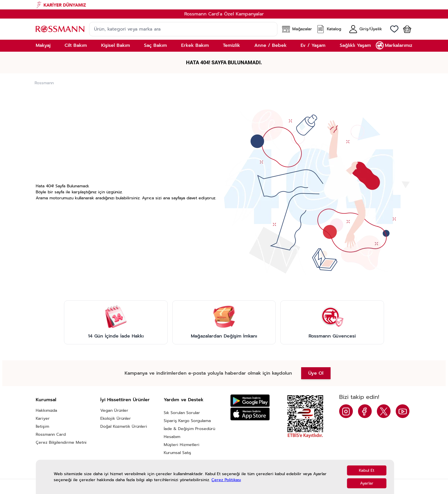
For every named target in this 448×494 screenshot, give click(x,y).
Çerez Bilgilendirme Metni (61, 442)
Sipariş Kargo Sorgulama (187, 421)
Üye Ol (316, 373)
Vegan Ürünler (114, 410)
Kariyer (43, 418)
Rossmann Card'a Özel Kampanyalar (224, 14)
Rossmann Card (51, 434)
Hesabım (172, 437)
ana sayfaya (174, 198)
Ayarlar (367, 483)
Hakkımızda (46, 410)
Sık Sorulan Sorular (182, 413)
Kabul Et (367, 470)
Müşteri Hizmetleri (182, 445)
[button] (405, 29)
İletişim (42, 426)
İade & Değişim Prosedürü (189, 429)
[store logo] (60, 29)
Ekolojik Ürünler (116, 418)
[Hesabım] (366, 29)
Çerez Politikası (226, 480)
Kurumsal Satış (177, 453)
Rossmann (44, 83)
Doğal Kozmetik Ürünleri (124, 426)
